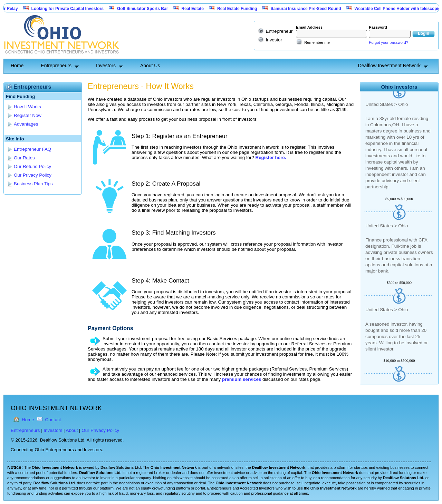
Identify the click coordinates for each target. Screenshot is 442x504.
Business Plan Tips (33, 184)
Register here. (271, 157)
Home (17, 66)
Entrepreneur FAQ (32, 149)
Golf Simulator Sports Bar (146, 9)
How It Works (27, 107)
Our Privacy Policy (33, 175)
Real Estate (196, 9)
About (72, 430)
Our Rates (24, 158)
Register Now (28, 115)
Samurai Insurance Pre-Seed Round (309, 9)
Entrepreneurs (56, 66)
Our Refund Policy (32, 166)
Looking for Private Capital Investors (71, 9)
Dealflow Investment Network (389, 66)
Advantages (26, 124)
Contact (53, 420)
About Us (150, 66)
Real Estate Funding (240, 9)
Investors (106, 66)
